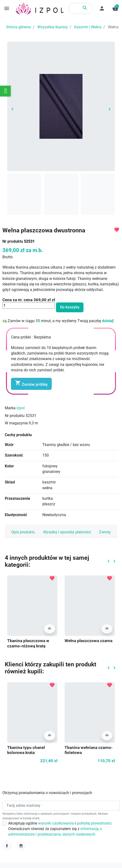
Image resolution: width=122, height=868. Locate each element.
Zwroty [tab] (105, 532)
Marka (10, 408)
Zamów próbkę (31, 383)
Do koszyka (70, 307)
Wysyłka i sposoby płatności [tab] (67, 532)
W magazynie (16, 423)
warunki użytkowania (56, 823)
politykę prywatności (94, 823)
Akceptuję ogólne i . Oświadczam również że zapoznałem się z (60, 829)
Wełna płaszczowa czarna (89, 641)
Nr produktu (13, 241)
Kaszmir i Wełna (88, 27)
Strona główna (19, 27)
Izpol (21, 408)
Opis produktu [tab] (23, 532)
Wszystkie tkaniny (53, 27)
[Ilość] (29, 306)
